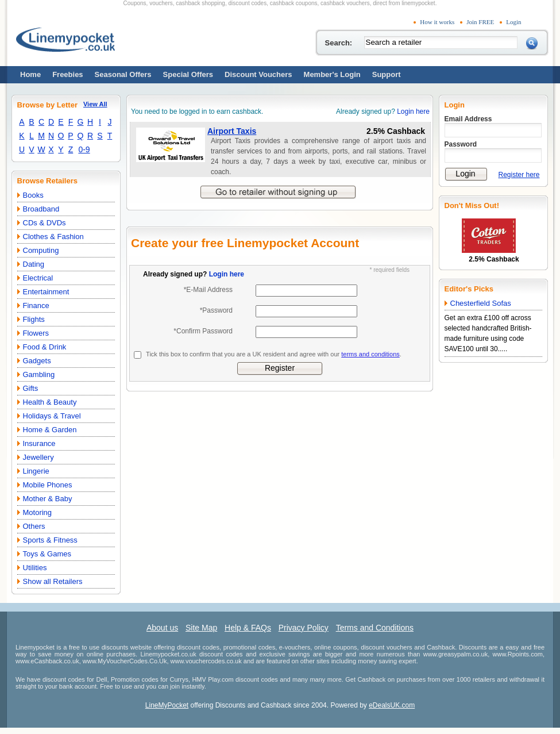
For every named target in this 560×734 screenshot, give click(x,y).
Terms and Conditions (375, 628)
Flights (34, 319)
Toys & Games (47, 554)
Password (461, 144)
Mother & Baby (48, 499)
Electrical (38, 278)
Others (34, 526)
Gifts (31, 388)
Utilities (35, 568)
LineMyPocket (167, 705)
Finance (36, 305)
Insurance (39, 443)
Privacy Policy (304, 628)
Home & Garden (50, 430)
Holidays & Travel (52, 416)
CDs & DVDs (45, 223)
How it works (437, 22)
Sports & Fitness (50, 540)
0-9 (84, 149)
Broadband (41, 209)
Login (513, 22)
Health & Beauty (50, 402)
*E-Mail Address (208, 290)
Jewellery (38, 457)
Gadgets (37, 361)
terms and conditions (370, 354)
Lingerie (36, 471)
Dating (34, 264)
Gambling (39, 374)
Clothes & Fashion (53, 237)
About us (162, 628)
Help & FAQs (248, 628)
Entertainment (46, 292)
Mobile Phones (48, 485)
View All (95, 104)
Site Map (201, 628)
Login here (413, 112)
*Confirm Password (203, 331)
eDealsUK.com (392, 705)
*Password (216, 310)
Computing (41, 250)
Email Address (468, 119)
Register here (519, 175)
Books (33, 195)
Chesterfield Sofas (481, 303)
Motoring (38, 512)
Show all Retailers (53, 581)
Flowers (36, 333)
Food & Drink (45, 347)
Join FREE (480, 22)
